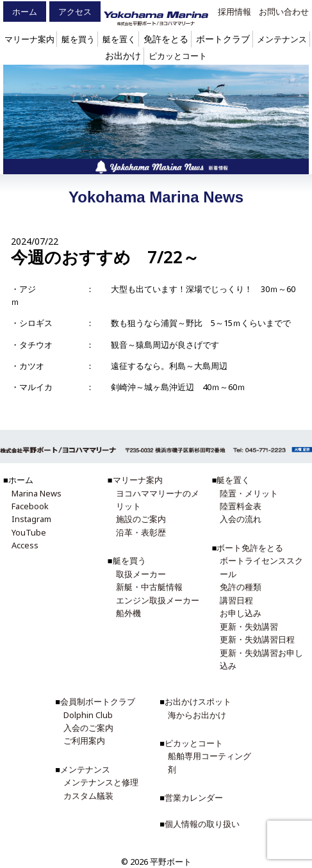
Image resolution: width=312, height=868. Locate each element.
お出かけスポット (198, 701)
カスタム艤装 (88, 796)
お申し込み (241, 613)
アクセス (75, 12)
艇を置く (119, 39)
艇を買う (78, 39)
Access (25, 545)
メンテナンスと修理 (101, 782)
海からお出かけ (197, 715)
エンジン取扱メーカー (158, 600)
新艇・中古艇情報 (149, 587)
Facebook (30, 506)
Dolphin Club (88, 715)
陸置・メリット (249, 493)
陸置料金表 (241, 506)
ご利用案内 (84, 741)
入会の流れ (241, 519)
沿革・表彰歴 (141, 532)
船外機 (128, 613)
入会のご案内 (88, 728)
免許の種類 (241, 587)
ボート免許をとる (250, 548)
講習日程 (236, 600)
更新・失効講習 (249, 626)
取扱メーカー (141, 574)
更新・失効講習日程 (257, 639)
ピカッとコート (178, 56)
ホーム (25, 12)
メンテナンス (282, 39)
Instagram (31, 519)
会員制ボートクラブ (98, 701)
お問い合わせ (284, 12)
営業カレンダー (194, 798)
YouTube (29, 532)
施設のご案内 (141, 519)
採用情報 (234, 12)
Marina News (37, 493)
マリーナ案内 (29, 39)
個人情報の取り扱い (202, 824)
